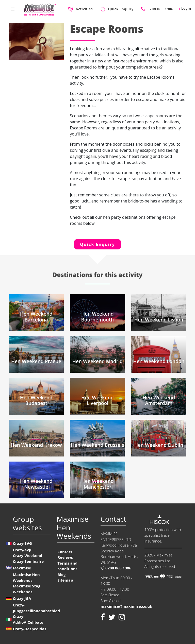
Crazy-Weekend (27, 555)
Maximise (22, 568)
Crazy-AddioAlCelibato (28, 619)
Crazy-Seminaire (28, 561)
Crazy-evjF (22, 550)
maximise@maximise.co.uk (126, 606)
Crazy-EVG (22, 543)
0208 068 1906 (116, 568)
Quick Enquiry (97, 244)
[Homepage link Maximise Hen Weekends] (40, 9)
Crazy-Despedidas (29, 629)
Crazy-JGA (22, 598)
